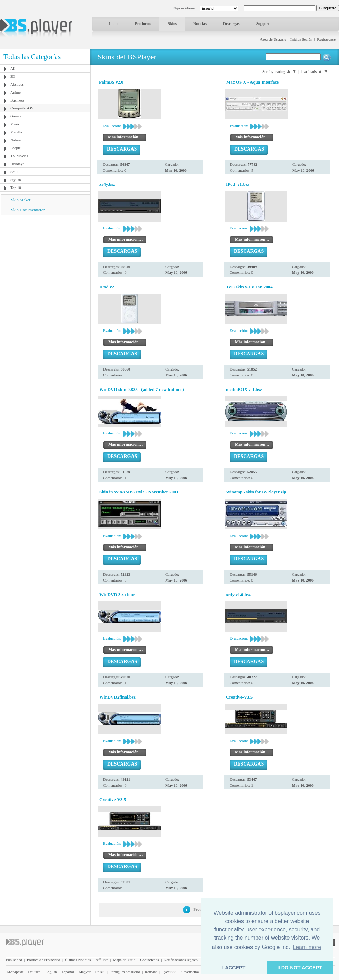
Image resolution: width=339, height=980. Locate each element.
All (13, 68)
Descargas (231, 23)
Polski (100, 972)
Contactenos (149, 960)
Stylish (16, 180)
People (16, 148)
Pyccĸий (169, 972)
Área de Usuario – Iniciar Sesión (286, 39)
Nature (16, 140)
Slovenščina (189, 972)
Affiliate (102, 960)
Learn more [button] (307, 947)
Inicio (114, 23)
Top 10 (16, 188)
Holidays (17, 164)
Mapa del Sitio (124, 960)
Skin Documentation (28, 210)
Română (151, 972)
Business (17, 100)
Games (16, 116)
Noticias (200, 23)
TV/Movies (19, 156)
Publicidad (14, 960)
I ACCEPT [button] (234, 968)
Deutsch (34, 972)
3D (13, 76)
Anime (16, 92)
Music (15, 124)
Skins (172, 23)
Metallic (17, 132)
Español (68, 972)
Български (15, 972)
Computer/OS (22, 108)
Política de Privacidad (44, 960)
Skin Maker (21, 200)
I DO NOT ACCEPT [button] (300, 968)
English (51, 972)
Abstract (17, 84)
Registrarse (326, 39)
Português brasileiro (125, 972)
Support (263, 23)
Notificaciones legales (180, 960)
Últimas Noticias (78, 960)
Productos (143, 23)
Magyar (84, 972)
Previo (199, 909)
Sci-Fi (15, 172)
